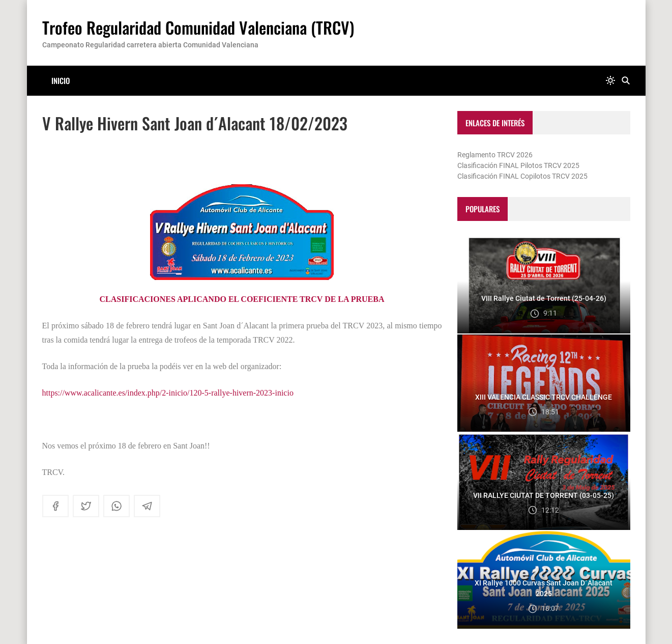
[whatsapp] (116, 506)
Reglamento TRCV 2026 (495, 155)
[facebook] (55, 506)
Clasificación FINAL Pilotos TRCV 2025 (518, 165)
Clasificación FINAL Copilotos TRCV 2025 (522, 176)
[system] (610, 81)
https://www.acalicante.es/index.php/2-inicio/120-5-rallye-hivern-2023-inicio (168, 393)
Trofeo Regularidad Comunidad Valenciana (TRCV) (198, 27)
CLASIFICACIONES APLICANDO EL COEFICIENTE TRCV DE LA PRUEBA (242, 299)
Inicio (61, 80)
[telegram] (147, 506)
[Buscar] (626, 81)
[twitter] (86, 506)
